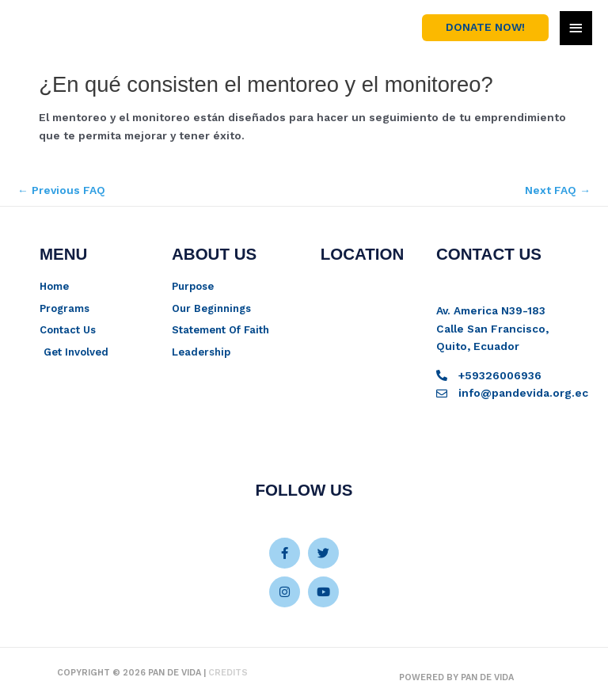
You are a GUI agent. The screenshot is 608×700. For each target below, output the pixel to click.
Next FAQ (558, 190)
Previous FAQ (61, 190)
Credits (228, 673)
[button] (485, 28)
